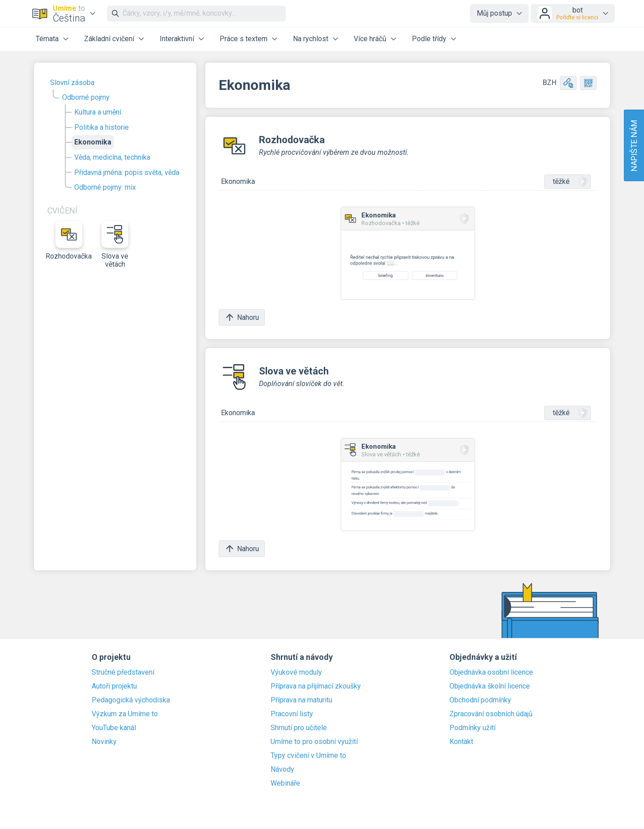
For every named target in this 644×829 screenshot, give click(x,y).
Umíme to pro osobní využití (314, 742)
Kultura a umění (98, 112)
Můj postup (494, 13)
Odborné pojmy (86, 97)
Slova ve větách (115, 245)
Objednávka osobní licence (491, 672)
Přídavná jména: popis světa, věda (127, 172)
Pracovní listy (292, 714)
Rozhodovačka (69, 241)
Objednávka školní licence (490, 686)
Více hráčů (370, 39)
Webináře (285, 783)
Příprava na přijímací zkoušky (316, 686)
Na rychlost (311, 39)
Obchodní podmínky (480, 700)
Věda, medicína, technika (112, 157)
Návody (282, 769)
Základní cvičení (109, 39)
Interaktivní (177, 39)
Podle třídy (429, 39)
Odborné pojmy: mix (105, 187)
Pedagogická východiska (131, 700)
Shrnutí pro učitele (299, 728)
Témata (47, 39)
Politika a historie (102, 127)
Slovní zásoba (72, 83)
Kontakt (461, 742)
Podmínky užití (472, 728)
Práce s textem (244, 39)
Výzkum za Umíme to (125, 714)
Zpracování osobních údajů (491, 714)
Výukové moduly (296, 672)
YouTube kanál (114, 728)
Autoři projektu (114, 686)
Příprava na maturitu (301, 700)
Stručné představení (123, 672)
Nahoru (242, 317)
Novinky (104, 742)
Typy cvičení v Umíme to (308, 756)
